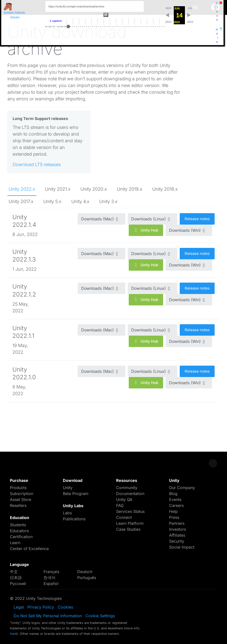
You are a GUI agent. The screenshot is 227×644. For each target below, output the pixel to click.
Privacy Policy (41, 607)
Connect (124, 517)
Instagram (190, 599)
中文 (14, 572)
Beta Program (76, 494)
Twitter (179, 599)
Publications (74, 519)
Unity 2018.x (165, 189)
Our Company (182, 488)
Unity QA (124, 499)
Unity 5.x (52, 201)
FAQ (120, 505)
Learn (15, 543)
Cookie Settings (100, 616)
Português (87, 578)
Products (18, 488)
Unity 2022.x (22, 189)
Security (177, 541)
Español (51, 584)
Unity (68, 488)
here (13, 634)
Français (51, 572)
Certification (21, 537)
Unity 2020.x (94, 189)
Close (217, 11)
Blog (173, 494)
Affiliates (177, 535)
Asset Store (21, 499)
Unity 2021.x (58, 189)
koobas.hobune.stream (15, 11)
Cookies (65, 607)
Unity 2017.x (21, 201)
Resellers (18, 505)
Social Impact (182, 547)
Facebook (168, 599)
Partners (177, 523)
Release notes (197, 219)
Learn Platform (130, 523)
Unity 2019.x (130, 189)
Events (175, 499)
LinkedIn (202, 599)
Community (127, 488)
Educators (19, 531)
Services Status (130, 511)
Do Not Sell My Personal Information (48, 616)
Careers (176, 505)
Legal (19, 607)
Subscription (22, 494)
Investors (177, 529)
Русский (18, 584)
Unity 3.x (108, 201)
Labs (67, 513)
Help (217, 36)
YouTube (213, 599)
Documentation (130, 494)
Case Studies (128, 529)
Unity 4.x (80, 201)
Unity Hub (146, 230)
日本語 (16, 578)
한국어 (50, 578)
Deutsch (85, 572)
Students (18, 525)
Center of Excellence (29, 549)
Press (174, 517)
